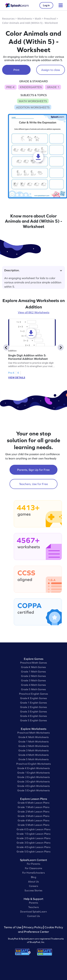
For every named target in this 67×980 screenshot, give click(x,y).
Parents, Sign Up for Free (33, 470)
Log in (46, 5)
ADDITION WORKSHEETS (33, 107)
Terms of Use (13, 927)
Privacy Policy (33, 927)
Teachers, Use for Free (33, 484)
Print (16, 70)
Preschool (50, 19)
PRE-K (11, 87)
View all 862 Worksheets (34, 312)
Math (38, 19)
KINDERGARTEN (31, 87)
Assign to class (51, 70)
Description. (33, 270)
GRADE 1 (53, 87)
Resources (8, 19)
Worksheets (25, 19)
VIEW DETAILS (17, 378)
